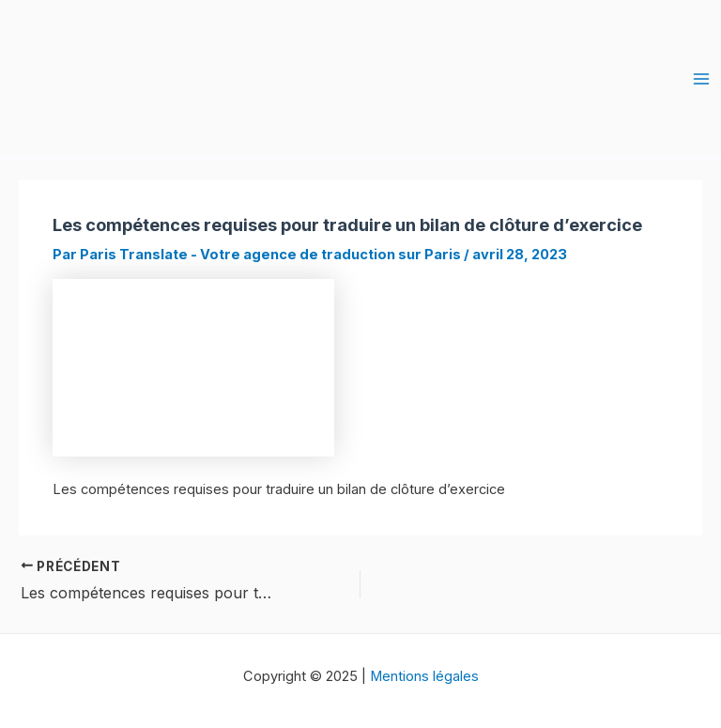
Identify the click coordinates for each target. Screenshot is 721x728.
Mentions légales (424, 676)
